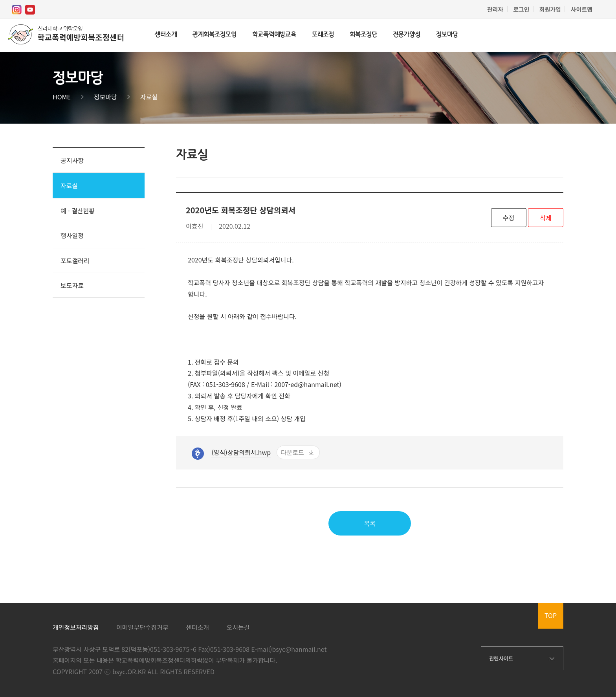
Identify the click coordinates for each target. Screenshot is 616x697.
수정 (509, 217)
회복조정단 (363, 35)
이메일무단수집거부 (142, 627)
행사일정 (72, 235)
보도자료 (72, 285)
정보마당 (447, 35)
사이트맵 (582, 9)
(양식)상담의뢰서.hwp (241, 452)
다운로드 (292, 452)
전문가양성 (407, 35)
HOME (62, 97)
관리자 (495, 9)
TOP (551, 615)
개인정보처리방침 (76, 627)
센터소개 (166, 35)
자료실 (149, 97)
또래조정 (323, 35)
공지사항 (72, 160)
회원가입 (550, 9)
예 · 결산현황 (78, 211)
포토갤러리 (75, 260)
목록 (369, 523)
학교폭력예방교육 (274, 35)
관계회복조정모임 (214, 35)
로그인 (521, 9)
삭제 (545, 217)
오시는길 (238, 627)
